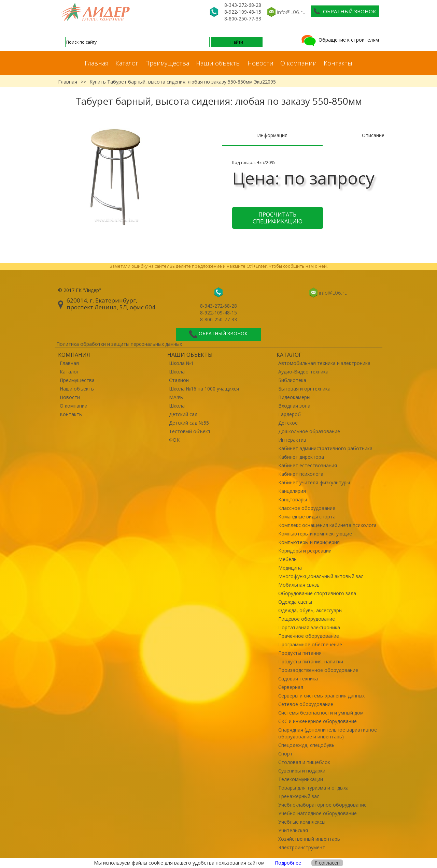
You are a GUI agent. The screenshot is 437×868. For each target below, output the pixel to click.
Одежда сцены (295, 602)
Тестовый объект (190, 431)
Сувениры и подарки (302, 771)
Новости (260, 63)
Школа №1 (181, 363)
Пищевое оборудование (307, 619)
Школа (177, 372)
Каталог (127, 63)
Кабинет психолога (301, 474)
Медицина (290, 568)
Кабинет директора (301, 457)
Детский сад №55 (189, 423)
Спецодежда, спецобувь (306, 745)
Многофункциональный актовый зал (321, 576)
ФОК (174, 440)
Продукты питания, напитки (311, 661)
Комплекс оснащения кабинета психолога (327, 525)
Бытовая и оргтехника (304, 389)
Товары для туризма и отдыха (313, 788)
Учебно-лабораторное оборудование (322, 805)
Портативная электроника (309, 627)
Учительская (293, 830)
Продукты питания (300, 653)
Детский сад (183, 414)
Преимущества (167, 63)
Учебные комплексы (302, 822)
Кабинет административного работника (325, 448)
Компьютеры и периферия (309, 542)
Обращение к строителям (340, 40)
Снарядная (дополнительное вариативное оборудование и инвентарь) (328, 733)
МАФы (176, 397)
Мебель (287, 559)
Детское (288, 423)
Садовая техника (298, 679)
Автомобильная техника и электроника (324, 363)
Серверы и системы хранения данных (321, 696)
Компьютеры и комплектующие (315, 534)
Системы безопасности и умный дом (321, 713)
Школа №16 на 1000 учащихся (204, 389)
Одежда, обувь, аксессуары (310, 610)
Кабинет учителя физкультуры (314, 482)
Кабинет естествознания (308, 465)
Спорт (285, 754)
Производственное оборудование (318, 670)
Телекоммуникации (301, 779)
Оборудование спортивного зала (317, 593)
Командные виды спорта (307, 517)
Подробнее (288, 863)
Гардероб (290, 414)
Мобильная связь (299, 585)
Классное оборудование (307, 508)
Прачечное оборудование (309, 636)
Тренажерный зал (299, 796)
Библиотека (292, 380)
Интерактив (292, 440)
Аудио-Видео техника (303, 372)
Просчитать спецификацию (278, 218)
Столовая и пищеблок (304, 762)
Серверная (291, 687)
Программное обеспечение (310, 644)
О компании (299, 63)
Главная (97, 63)
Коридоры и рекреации (305, 551)
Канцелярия (292, 491)
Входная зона (294, 406)
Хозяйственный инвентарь (309, 839)
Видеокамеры (294, 397)
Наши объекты (218, 63)
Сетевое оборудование (306, 704)
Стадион (179, 380)
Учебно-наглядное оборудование (318, 813)
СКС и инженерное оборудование (318, 721)
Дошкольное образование (309, 431)
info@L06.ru (291, 12)
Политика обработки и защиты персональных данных (119, 344)
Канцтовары (293, 499)
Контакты (338, 63)
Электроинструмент (302, 847)
